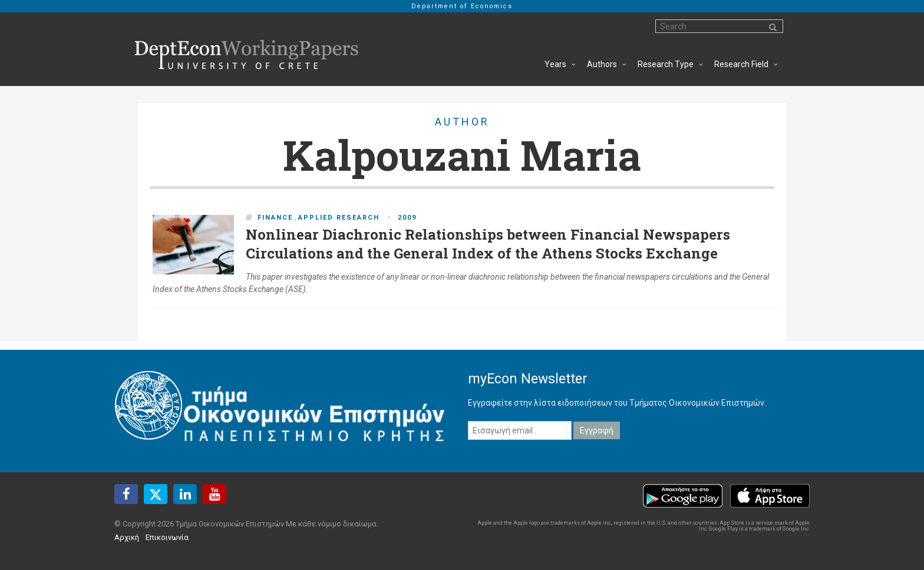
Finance (275, 218)
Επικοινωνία (167, 537)
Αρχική (127, 537)
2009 (407, 218)
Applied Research (339, 218)
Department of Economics (462, 6)
